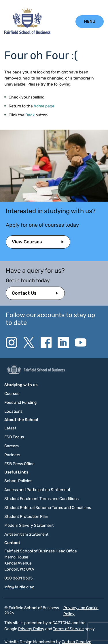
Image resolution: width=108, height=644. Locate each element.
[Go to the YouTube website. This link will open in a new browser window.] (81, 342)
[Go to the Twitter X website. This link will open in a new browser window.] (29, 342)
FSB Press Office (19, 464)
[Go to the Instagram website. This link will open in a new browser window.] (12, 342)
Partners (12, 455)
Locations (13, 411)
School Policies (18, 481)
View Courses (27, 242)
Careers (12, 446)
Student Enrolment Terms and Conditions (41, 499)
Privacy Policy (31, 629)
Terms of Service (68, 629)
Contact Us (24, 293)
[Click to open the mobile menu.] (90, 21)
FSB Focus (14, 437)
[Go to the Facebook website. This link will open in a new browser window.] (46, 342)
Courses (12, 394)
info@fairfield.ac (19, 587)
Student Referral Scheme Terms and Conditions (48, 508)
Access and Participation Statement (37, 490)
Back (30, 115)
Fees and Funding (20, 402)
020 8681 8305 (18, 578)
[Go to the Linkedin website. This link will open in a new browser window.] (63, 342)
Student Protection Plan (26, 517)
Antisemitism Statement (26, 534)
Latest (10, 428)
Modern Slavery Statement (29, 525)
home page (44, 106)
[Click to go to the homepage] (27, 33)
